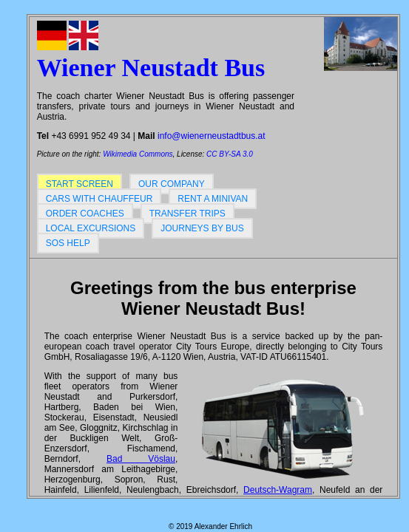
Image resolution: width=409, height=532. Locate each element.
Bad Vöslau (141, 459)
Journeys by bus (202, 228)
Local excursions (91, 228)
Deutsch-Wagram (278, 490)
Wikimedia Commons (138, 154)
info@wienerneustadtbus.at (212, 136)
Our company (172, 184)
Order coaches (85, 214)
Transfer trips (187, 214)
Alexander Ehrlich (223, 526)
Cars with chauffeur (99, 199)
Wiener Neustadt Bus (151, 68)
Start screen (80, 184)
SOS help (68, 243)
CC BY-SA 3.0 (230, 154)
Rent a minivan (213, 199)
